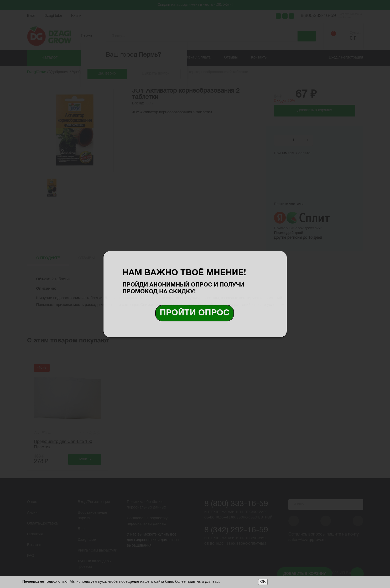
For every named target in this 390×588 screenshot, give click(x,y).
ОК (263, 582)
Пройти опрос (195, 313)
